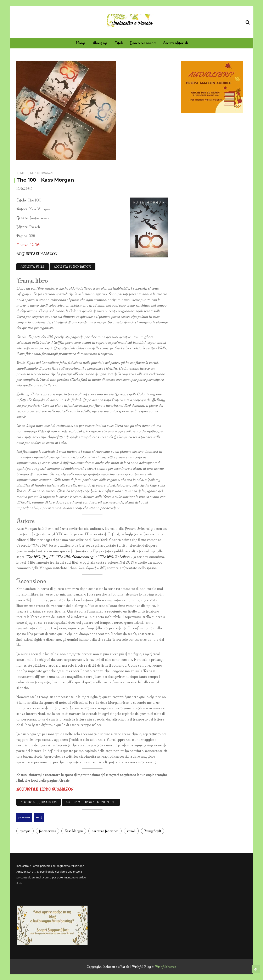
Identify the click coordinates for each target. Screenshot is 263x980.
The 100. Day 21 (40, 557)
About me (100, 43)
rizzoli (131, 830)
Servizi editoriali (175, 43)
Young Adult (153, 830)
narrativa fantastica (105, 830)
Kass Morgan (74, 830)
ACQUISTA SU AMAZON (37, 254)
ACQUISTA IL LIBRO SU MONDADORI (91, 802)
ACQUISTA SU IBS (33, 267)
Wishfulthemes (166, 966)
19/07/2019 (24, 189)
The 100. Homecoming (75, 557)
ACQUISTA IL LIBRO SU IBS (39, 802)
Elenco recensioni (143, 43)
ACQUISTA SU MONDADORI (73, 267)
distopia (25, 830)
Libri (21, 173)
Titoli (119, 43)
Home (80, 43)
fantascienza (47, 830)
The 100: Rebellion (115, 557)
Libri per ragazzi (40, 173)
